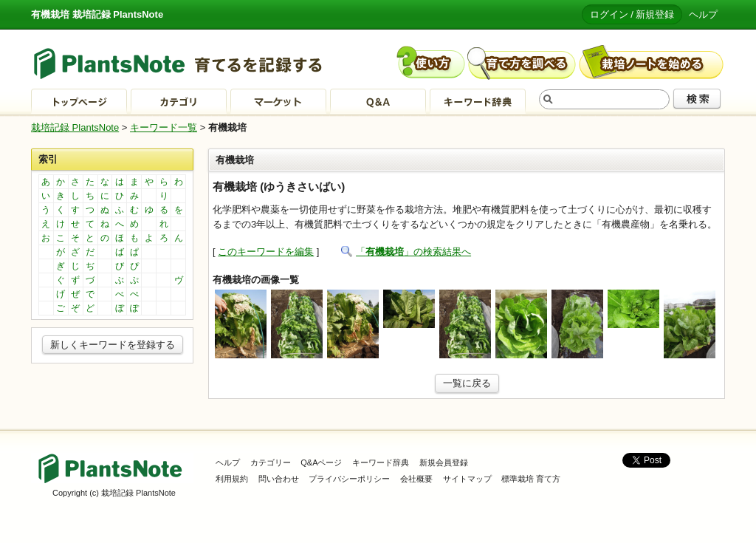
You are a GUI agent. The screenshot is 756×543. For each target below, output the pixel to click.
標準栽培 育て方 (531, 479)
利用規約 (232, 479)
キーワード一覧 (164, 127)
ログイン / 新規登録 (632, 14)
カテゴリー (271, 462)
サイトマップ (467, 479)
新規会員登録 (444, 462)
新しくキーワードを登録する (113, 345)
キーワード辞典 (381, 462)
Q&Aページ (321, 462)
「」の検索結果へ (413, 252)
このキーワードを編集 (266, 252)
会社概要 (416, 479)
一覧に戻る (467, 383)
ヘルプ (703, 14)
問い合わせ (279, 479)
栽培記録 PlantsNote (75, 127)
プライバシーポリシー (349, 479)
